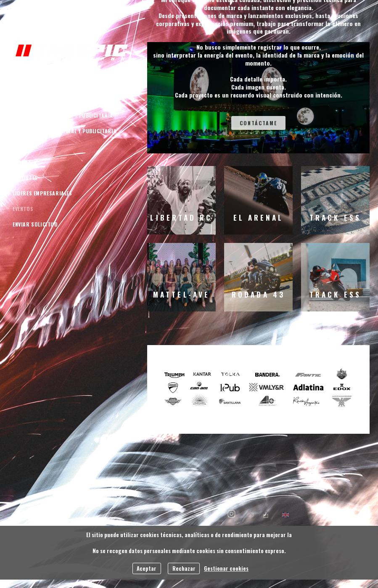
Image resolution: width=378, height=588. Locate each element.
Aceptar (147, 568)
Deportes (25, 178)
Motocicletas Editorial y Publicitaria (65, 131)
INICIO (21, 84)
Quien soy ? (28, 100)
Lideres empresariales (42, 193)
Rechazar (184, 568)
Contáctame (258, 123)
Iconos (22, 162)
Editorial (25, 146)
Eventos (23, 209)
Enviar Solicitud (35, 224)
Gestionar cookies (226, 568)
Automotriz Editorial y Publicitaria (63, 115)
